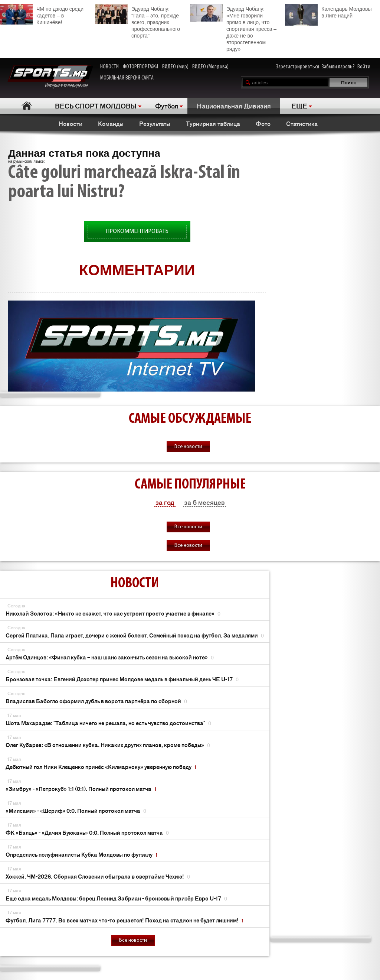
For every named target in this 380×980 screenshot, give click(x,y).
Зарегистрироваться (298, 67)
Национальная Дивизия (234, 106)
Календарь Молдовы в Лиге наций (328, 11)
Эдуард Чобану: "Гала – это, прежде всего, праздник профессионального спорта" (137, 21)
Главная (27, 106)
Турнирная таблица (213, 123)
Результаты (155, 123)
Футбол (167, 106)
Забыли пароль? (338, 67)
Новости (71, 123)
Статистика (302, 123)
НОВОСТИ (109, 67)
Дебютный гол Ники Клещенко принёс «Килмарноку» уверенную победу (101, 767)
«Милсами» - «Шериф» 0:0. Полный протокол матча (76, 810)
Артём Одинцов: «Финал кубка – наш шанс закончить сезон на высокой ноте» (110, 657)
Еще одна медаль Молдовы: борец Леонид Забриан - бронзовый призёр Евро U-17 (116, 898)
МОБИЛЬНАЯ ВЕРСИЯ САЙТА (127, 78)
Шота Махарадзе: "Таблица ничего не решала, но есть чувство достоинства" (108, 723)
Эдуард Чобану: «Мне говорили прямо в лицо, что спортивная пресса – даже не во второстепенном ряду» (233, 28)
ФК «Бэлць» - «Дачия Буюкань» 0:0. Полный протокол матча (87, 832)
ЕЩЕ (299, 106)
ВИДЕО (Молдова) (210, 67)
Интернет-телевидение (50, 77)
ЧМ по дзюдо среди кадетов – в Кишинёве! (42, 14)
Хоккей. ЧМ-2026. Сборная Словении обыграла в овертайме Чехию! (98, 876)
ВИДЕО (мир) (175, 67)
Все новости (188, 447)
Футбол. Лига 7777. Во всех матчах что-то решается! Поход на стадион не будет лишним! (125, 920)
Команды (111, 123)
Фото (263, 123)
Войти (364, 67)
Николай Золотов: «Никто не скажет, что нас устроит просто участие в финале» (113, 613)
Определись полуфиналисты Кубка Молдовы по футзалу (81, 854)
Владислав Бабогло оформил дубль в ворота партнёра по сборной (96, 701)
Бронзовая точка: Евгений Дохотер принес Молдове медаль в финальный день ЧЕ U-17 (122, 679)
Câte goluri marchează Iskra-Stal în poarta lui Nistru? (124, 183)
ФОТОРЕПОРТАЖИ (140, 67)
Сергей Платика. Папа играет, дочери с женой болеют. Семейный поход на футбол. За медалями (135, 635)
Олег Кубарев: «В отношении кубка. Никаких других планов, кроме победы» (108, 745)
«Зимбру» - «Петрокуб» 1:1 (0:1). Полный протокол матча (81, 788)
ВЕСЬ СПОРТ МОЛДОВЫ (96, 106)
